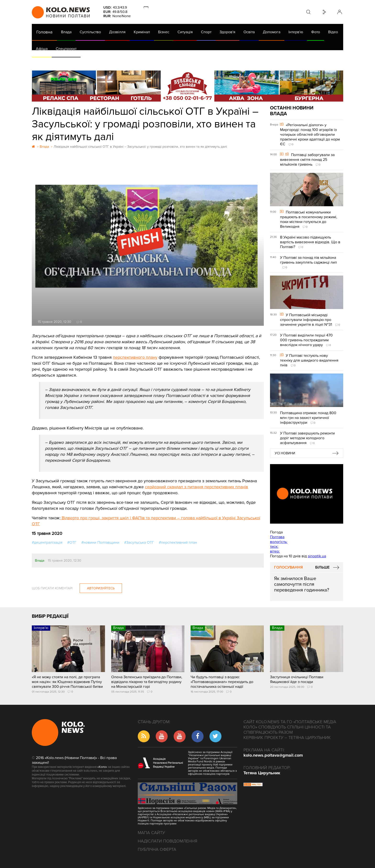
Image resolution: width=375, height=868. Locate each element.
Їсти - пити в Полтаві (110, 62)
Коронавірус (234, 62)
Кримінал (142, 32)
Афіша (42, 49)
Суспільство (90, 32)
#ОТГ (72, 542)
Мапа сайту (151, 833)
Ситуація (185, 32)
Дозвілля (117, 32)
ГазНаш (155, 62)
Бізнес (164, 32)
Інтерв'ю (296, 32)
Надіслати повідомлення (168, 841)
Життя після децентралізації (192, 62)
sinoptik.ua (317, 556)
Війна (138, 62)
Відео (333, 32)
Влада (66, 32)
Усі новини (285, 453)
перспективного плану (135, 357)
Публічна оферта (157, 849)
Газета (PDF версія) (69, 62)
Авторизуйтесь (101, 588)
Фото (316, 32)
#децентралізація (47, 542)
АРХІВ (42, 62)
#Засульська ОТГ (139, 542)
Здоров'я (227, 32)
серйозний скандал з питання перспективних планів (196, 487)
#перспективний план (178, 542)
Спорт (206, 32)
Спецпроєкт (66, 49)
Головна (44, 32)
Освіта (249, 32)
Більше (322, 567)
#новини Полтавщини (100, 542)
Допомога (272, 32)
